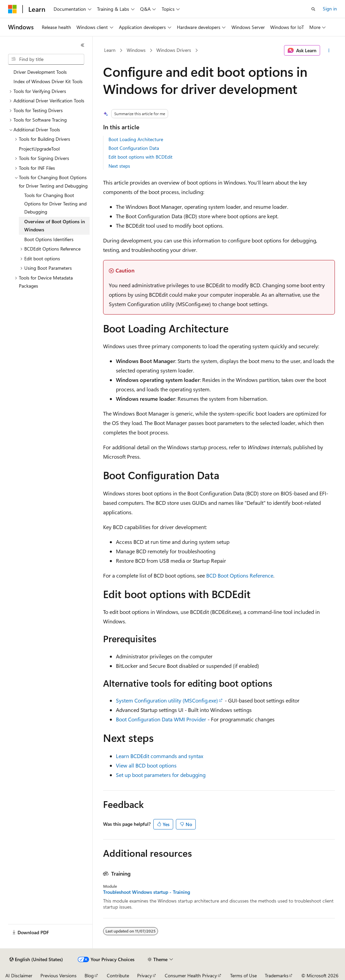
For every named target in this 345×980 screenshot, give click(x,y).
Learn (110, 50)
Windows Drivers (174, 50)
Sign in (330, 9)
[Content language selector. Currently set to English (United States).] (36, 959)
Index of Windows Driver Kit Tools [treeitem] (48, 81)
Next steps (119, 166)
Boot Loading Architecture (136, 139)
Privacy (145, 975)
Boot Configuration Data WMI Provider (161, 719)
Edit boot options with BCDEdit (140, 157)
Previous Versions (58, 975)
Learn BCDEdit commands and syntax (160, 756)
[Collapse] (83, 45)
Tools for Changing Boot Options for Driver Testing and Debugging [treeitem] (55, 203)
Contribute (118, 975)
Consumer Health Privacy (191, 975)
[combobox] (46, 59)
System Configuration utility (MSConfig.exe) (167, 700)
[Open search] (313, 9)
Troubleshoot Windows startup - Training (147, 892)
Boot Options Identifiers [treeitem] (49, 239)
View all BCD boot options (146, 765)
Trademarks (277, 975)
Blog (89, 975)
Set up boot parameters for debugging (161, 775)
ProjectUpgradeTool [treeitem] (39, 149)
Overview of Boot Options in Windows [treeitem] (55, 226)
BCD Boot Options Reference (240, 575)
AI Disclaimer (19, 975)
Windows (136, 50)
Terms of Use (243, 975)
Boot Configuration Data (134, 148)
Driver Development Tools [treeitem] (40, 72)
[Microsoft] (12, 9)
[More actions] (329, 51)
